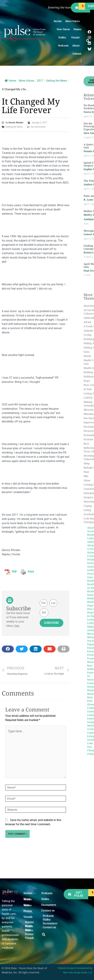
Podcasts (63, 45)
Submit (78, 54)
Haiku (63, 37)
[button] (81, 61)
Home (10, 81)
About (77, 45)
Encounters (49, 905)
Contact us (48, 911)
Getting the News (56, 81)
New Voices (63, 29)
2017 (40, 81)
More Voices (73, 21)
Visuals (76, 37)
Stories (58, 21)
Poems (78, 29)
